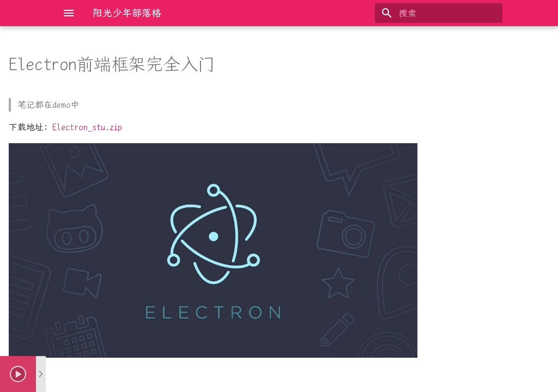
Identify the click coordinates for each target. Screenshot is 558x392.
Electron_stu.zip (87, 127)
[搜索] (439, 13)
